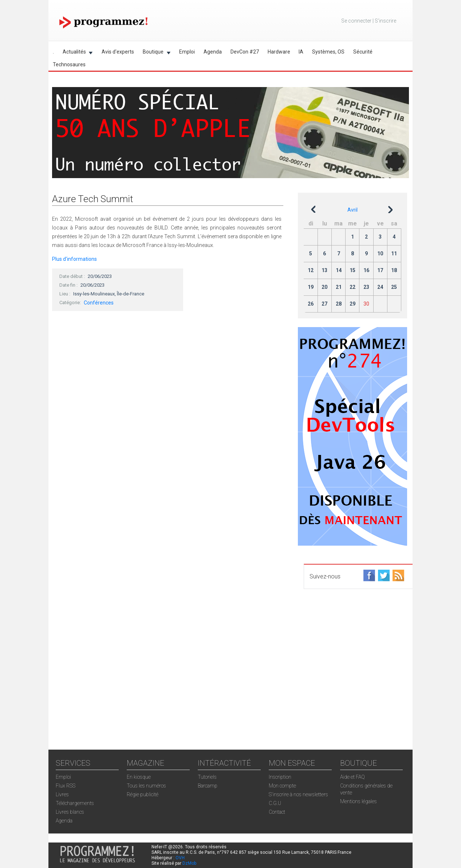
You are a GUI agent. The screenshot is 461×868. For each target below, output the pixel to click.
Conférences (99, 303)
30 (366, 304)
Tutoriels (207, 777)
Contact (277, 812)
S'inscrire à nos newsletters (298, 794)
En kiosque (139, 777)
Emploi (187, 52)
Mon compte (282, 786)
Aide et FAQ (352, 777)
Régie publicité (143, 794)
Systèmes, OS (328, 52)
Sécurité (363, 52)
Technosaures (69, 64)
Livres (62, 794)
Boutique (154, 53)
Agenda (213, 52)
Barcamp (208, 786)
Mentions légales (358, 801)
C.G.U (275, 803)
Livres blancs (70, 812)
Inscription (280, 777)
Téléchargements (75, 803)
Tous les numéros (146, 786)
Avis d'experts (118, 52)
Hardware (279, 52)
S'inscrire (385, 21)
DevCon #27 (245, 52)
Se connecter (356, 21)
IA (301, 52)
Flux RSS (66, 786)
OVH (180, 858)
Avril (352, 210)
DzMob (189, 863)
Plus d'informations (74, 259)
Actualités (76, 53)
